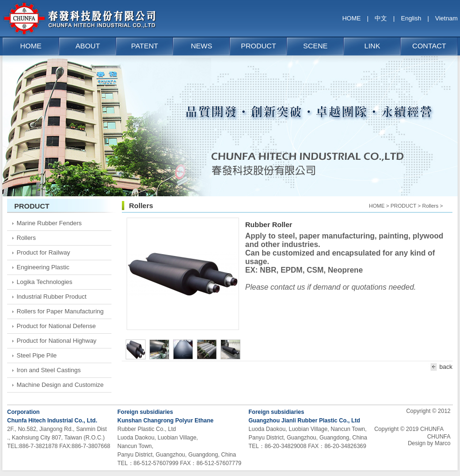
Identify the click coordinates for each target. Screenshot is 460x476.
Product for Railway (43, 252)
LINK (372, 46)
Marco (443, 443)
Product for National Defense (56, 326)
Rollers (26, 238)
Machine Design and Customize (60, 385)
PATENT (145, 46)
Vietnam (446, 18)
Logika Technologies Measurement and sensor (51, 284)
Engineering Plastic (43, 267)
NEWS (202, 46)
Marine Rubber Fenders (49, 223)
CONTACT (429, 46)
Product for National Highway (56, 341)
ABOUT (88, 46)
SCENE (315, 46)
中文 (381, 18)
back (440, 367)
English (411, 18)
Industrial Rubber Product (51, 297)
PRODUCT (258, 46)
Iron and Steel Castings (49, 370)
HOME (352, 18)
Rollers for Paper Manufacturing (60, 311)
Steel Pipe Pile (37, 355)
